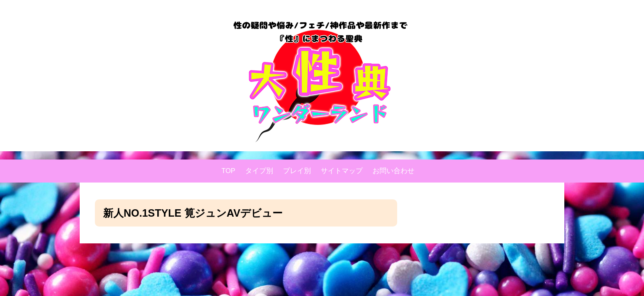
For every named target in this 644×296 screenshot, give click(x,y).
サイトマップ (342, 171)
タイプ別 (259, 171)
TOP (228, 171)
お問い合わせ (393, 171)
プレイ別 (297, 171)
